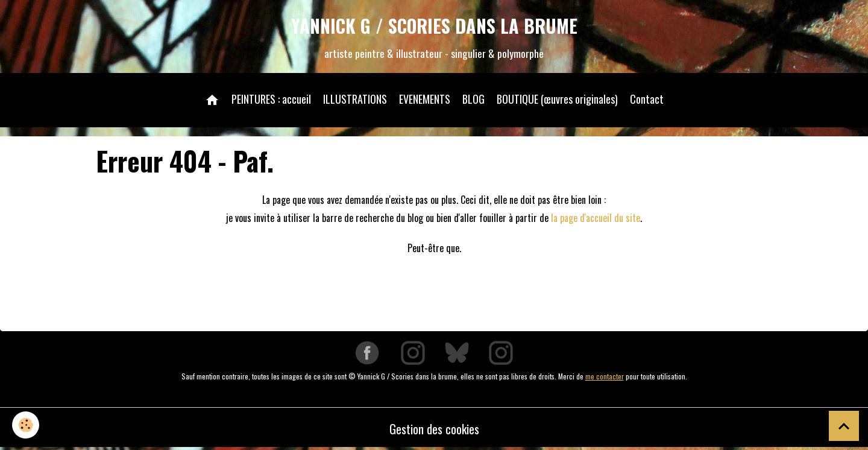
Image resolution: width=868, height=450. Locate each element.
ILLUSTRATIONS (355, 99)
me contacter (605, 376)
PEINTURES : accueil (271, 99)
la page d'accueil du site (596, 218)
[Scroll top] (844, 426)
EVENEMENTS (425, 99)
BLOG (473, 99)
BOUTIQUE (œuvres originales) (557, 99)
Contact (647, 99)
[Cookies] (26, 425)
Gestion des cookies (434, 429)
